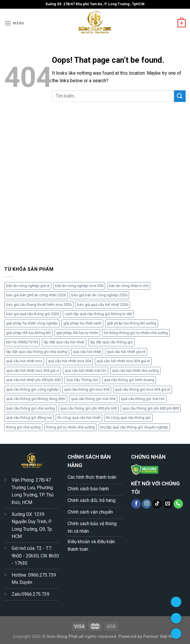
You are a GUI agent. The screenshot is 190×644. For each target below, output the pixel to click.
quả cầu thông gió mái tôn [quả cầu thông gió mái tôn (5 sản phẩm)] (143, 399)
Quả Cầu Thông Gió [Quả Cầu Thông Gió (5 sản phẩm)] (82, 380)
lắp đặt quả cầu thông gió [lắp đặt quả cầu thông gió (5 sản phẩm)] (111, 342)
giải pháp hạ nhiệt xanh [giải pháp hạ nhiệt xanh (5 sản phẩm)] (82, 323)
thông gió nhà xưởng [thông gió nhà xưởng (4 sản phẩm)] (23, 427)
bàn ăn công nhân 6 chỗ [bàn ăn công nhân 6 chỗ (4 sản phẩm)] (129, 286)
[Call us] (178, 504)
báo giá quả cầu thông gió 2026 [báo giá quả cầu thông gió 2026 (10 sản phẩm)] (33, 314)
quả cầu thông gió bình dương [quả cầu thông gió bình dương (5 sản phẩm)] (129, 380)
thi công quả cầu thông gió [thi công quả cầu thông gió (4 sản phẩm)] (128, 418)
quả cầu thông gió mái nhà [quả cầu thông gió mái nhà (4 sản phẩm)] (93, 399)
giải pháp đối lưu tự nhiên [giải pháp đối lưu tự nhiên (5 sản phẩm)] (77, 333)
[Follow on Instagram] (147, 504)
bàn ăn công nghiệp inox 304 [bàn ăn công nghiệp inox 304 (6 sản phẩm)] (79, 286)
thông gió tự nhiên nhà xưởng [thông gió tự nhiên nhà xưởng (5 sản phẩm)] (70, 427)
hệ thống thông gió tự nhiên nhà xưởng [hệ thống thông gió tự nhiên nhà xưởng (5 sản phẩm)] (136, 333)
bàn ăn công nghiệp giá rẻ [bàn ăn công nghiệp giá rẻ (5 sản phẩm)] (28, 286)
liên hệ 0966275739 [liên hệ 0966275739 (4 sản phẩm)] (22, 342)
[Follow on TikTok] (157, 504)
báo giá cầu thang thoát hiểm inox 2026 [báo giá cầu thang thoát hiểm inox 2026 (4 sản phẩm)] (39, 305)
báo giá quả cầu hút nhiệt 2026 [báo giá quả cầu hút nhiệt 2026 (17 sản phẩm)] (103, 305)
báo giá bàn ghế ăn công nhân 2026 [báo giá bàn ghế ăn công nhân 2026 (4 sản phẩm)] (36, 295)
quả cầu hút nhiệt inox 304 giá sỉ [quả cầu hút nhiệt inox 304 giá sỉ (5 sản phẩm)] (33, 371)
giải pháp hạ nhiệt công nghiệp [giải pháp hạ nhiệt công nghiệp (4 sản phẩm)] (32, 323)
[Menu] (14, 23)
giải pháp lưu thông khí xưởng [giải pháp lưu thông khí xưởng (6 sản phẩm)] (132, 323)
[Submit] (180, 96)
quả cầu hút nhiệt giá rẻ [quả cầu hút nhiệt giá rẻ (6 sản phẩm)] (126, 352)
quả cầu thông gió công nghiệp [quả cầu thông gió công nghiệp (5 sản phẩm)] (32, 389)
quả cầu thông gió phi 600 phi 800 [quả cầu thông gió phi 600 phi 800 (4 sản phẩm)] (151, 408)
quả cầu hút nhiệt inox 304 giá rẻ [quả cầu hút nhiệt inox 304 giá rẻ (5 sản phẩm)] (123, 361)
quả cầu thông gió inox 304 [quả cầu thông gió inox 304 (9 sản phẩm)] (87, 389)
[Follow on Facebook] (136, 504)
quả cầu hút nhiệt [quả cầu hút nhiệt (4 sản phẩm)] (87, 352)
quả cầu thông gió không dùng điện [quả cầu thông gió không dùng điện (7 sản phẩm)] (36, 399)
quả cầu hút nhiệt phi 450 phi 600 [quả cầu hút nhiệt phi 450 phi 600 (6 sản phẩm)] (33, 380)
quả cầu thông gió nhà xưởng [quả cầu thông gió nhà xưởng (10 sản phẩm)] (30, 408)
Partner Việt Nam (160, 637)
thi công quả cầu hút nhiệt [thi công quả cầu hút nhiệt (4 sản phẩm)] (79, 418)
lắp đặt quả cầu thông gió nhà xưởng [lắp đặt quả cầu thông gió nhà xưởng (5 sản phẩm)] (37, 352)
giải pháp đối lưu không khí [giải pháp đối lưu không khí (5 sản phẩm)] (28, 333)
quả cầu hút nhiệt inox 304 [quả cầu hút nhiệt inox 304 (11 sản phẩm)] (69, 361)
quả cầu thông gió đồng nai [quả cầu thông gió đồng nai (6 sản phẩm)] (29, 418)
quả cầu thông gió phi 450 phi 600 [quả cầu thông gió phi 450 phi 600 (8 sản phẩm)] (89, 408)
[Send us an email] (168, 504)
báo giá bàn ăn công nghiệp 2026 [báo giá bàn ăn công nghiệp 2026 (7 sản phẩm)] (99, 295)
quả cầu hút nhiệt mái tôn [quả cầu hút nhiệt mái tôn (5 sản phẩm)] (86, 371)
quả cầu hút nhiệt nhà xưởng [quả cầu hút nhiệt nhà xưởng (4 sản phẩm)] (135, 371)
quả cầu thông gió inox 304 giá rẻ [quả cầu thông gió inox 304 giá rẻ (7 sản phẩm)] (143, 389)
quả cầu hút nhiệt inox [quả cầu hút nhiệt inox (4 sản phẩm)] (24, 361)
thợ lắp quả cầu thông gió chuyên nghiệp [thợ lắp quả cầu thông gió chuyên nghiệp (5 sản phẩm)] (134, 427)
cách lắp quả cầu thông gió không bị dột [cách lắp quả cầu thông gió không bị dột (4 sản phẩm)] (98, 314)
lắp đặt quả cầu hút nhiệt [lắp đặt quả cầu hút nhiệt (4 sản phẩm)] (64, 342)
